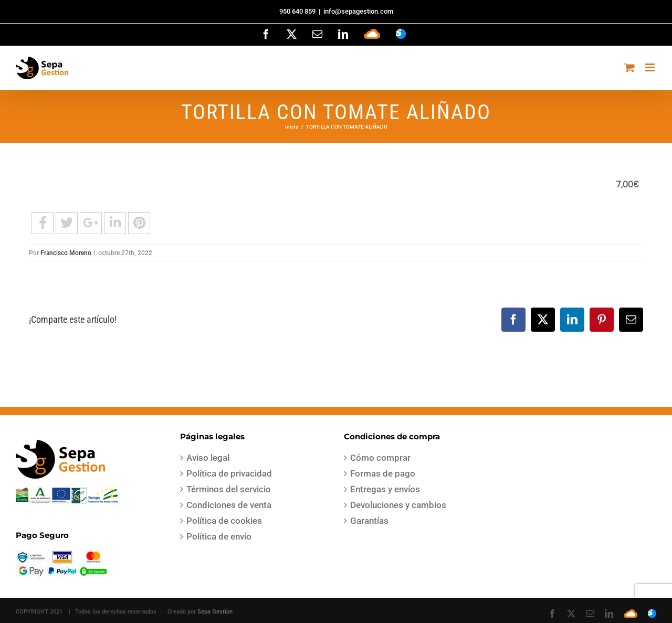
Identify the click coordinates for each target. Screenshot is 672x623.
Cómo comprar (380, 458)
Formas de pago (383, 473)
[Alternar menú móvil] (651, 67)
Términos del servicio (229, 489)
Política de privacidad (229, 473)
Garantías (369, 521)
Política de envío (219, 536)
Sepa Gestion (215, 612)
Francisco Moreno (66, 253)
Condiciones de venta (229, 505)
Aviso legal (208, 458)
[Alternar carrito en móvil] (629, 67)
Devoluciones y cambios (398, 505)
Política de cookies (224, 521)
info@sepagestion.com (358, 11)
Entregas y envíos (385, 489)
